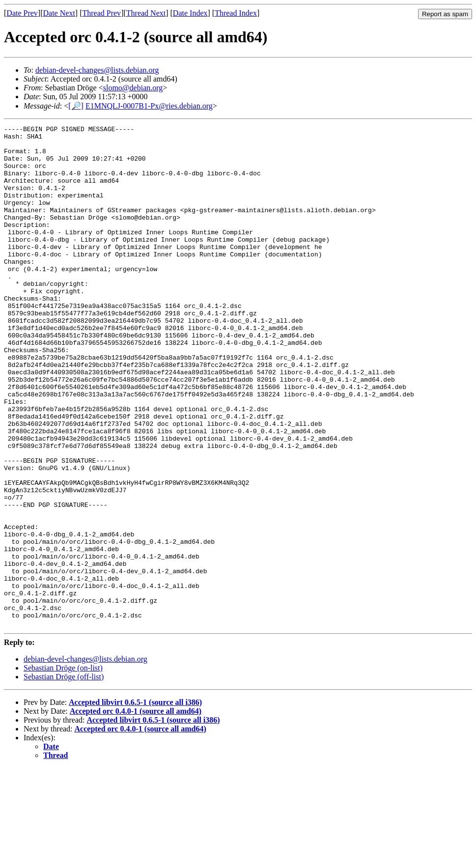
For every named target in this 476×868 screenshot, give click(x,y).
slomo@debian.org (133, 88)
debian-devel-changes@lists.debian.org (97, 70)
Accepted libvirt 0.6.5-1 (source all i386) (135, 802)
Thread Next (146, 13)
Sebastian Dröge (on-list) (63, 768)
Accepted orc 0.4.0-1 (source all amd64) (136, 811)
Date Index (190, 13)
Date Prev (22, 13)
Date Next (59, 13)
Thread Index (236, 13)
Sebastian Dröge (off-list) (64, 777)
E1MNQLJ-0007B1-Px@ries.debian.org (149, 106)
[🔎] (76, 106)
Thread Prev (101, 13)
